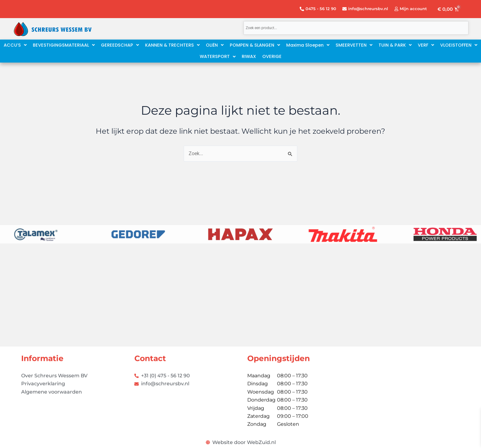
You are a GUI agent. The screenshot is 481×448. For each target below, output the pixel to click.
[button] (308, 45)
